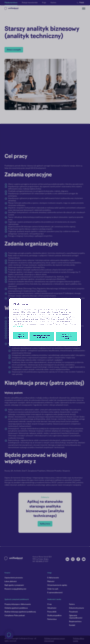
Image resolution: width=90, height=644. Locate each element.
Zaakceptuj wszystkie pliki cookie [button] (66, 337)
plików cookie (18, 326)
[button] (42, 337)
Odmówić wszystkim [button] (21, 336)
